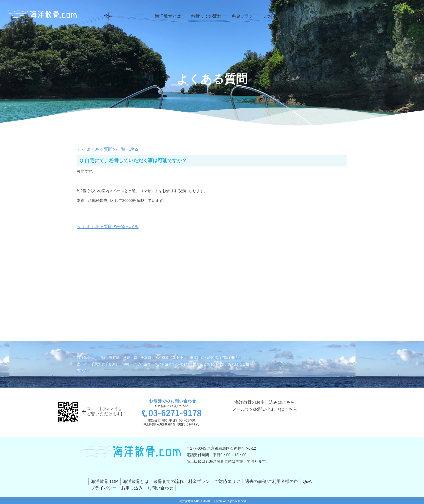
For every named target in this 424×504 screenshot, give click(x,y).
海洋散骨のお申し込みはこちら (265, 406)
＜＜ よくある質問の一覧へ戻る (104, 149)
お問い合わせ (408, 16)
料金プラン (247, 16)
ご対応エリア (280, 16)
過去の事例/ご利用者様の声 (319, 16)
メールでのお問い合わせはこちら (265, 423)
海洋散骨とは (176, 16)
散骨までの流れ (213, 16)
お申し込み (375, 16)
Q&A (350, 16)
